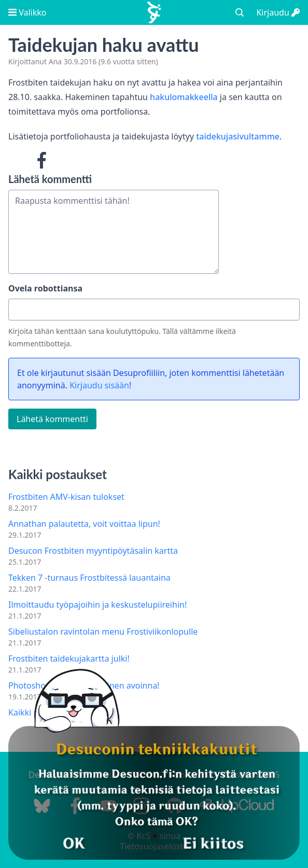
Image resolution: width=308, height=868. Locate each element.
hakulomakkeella (184, 97)
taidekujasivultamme (238, 136)
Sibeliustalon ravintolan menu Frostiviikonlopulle (103, 632)
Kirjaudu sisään (99, 385)
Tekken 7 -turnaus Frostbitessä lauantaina (89, 578)
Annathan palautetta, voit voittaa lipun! (84, 524)
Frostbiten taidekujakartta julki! (69, 659)
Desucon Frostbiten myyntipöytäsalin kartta (93, 551)
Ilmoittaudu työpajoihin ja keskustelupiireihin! (97, 605)
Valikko (27, 12)
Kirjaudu (278, 12)
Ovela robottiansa (45, 288)
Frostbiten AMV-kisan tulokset (66, 497)
